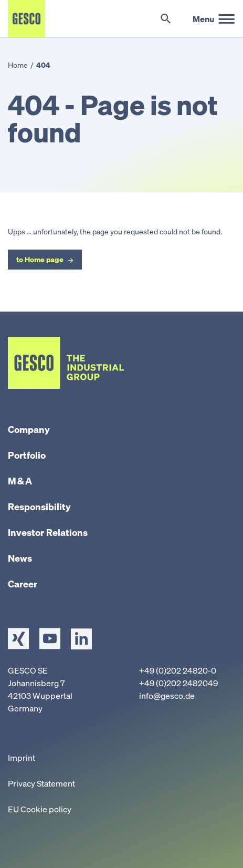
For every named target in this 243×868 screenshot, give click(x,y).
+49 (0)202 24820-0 (178, 670)
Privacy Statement (41, 783)
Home (18, 65)
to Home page (40, 259)
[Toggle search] (166, 19)
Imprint (22, 758)
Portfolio (27, 455)
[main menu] (214, 19)
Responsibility (39, 507)
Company (29, 429)
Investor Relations (48, 532)
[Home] (27, 19)
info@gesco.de (167, 696)
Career (23, 584)
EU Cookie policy (40, 809)
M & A (20, 481)
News (20, 558)
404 (43, 65)
